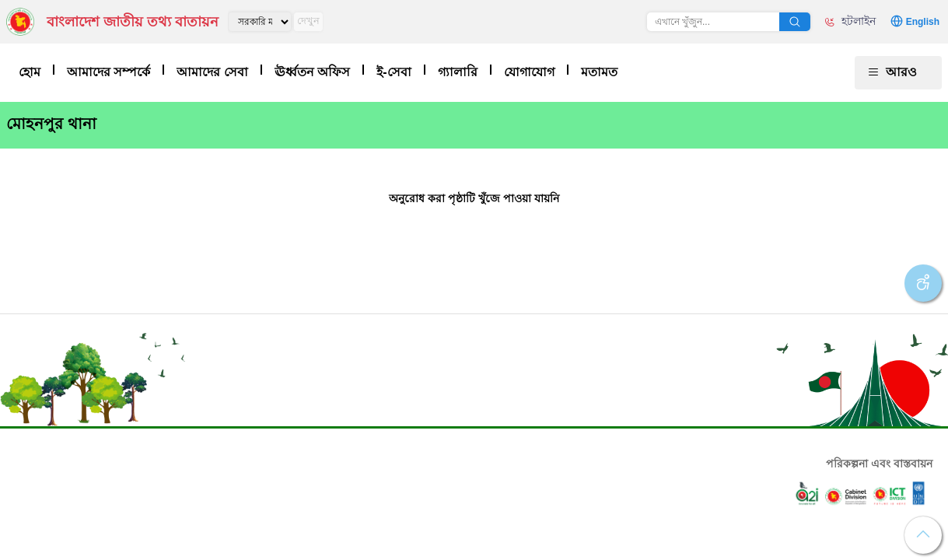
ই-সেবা (394, 72)
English (923, 22)
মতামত (599, 72)
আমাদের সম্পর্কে (108, 72)
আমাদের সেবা (212, 72)
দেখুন (308, 21)
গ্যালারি (458, 72)
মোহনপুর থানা (51, 124)
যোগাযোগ (529, 72)
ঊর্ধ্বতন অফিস (312, 72)
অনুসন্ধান (795, 22)
